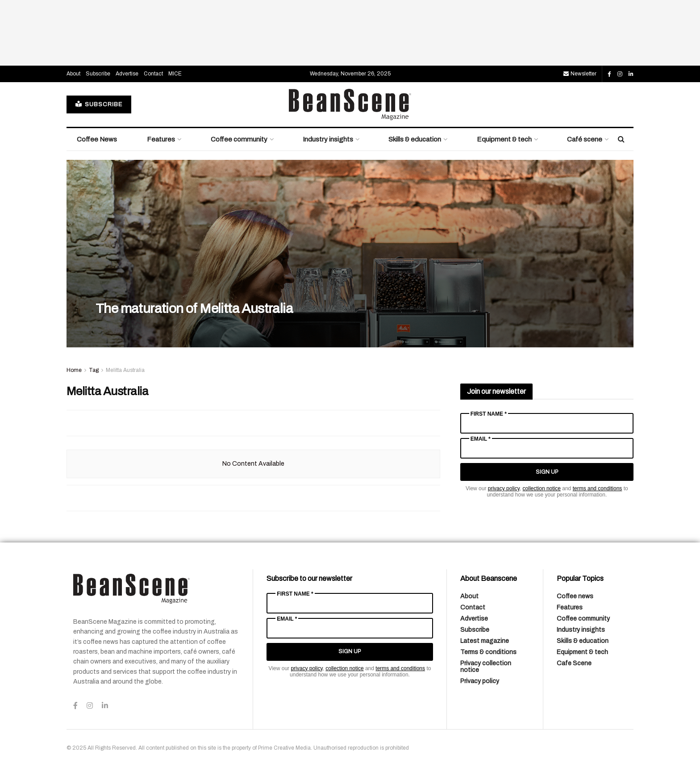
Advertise (127, 74)
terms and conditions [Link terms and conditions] (598, 488)
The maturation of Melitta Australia (194, 309)
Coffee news (575, 596)
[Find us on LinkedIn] (631, 74)
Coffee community (239, 139)
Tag (94, 370)
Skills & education (415, 139)
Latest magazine (485, 641)
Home (74, 370)
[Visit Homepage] (350, 104)
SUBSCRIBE (99, 104)
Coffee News (97, 139)
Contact (153, 74)
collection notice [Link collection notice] (542, 488)
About (73, 74)
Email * (481, 439)
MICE (175, 74)
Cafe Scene (574, 663)
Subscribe (98, 74)
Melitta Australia (125, 370)
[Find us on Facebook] (609, 74)
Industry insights (328, 139)
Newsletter (580, 74)
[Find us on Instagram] (620, 74)
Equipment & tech (504, 139)
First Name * (489, 414)
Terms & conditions (488, 652)
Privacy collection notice (486, 667)
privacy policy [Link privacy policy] (504, 488)
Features (161, 139)
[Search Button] (621, 139)
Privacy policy (480, 681)
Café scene (585, 139)
